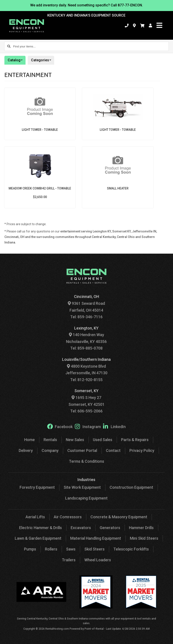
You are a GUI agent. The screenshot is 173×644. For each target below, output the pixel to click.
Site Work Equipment (82, 487)
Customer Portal (82, 450)
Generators (110, 528)
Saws (71, 549)
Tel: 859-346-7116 (86, 317)
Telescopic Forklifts (131, 549)
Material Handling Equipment (96, 538)
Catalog (17, 60)
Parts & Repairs (135, 440)
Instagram (88, 426)
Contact (113, 450)
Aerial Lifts (35, 517)
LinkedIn (114, 426)
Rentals (50, 440)
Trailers (69, 560)
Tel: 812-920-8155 (86, 380)
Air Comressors (68, 517)
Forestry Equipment (37, 487)
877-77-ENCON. (130, 5)
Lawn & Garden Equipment (38, 538)
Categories (43, 60)
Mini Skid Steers (144, 538)
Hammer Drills (141, 528)
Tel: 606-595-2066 (86, 411)
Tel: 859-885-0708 (86, 348)
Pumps (30, 549)
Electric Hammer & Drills (40, 528)
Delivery (26, 450)
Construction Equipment (131, 487)
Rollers (51, 549)
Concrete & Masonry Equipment (119, 517)
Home (29, 440)
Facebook (60, 426)
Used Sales (103, 440)
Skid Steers (94, 549)
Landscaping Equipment (86, 498)
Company (50, 450)
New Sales (75, 440)
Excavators (81, 528)
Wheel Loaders (98, 560)
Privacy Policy (142, 450)
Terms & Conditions (86, 461)
